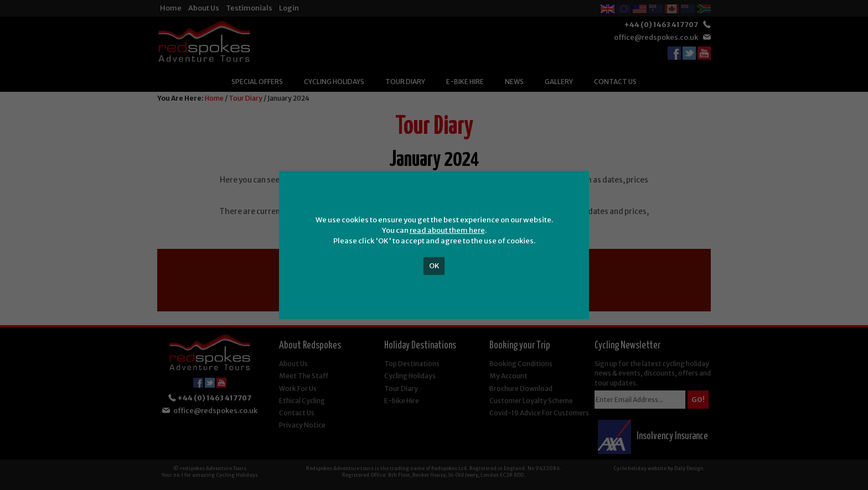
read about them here (447, 230)
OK (434, 266)
